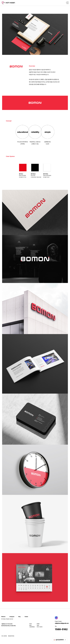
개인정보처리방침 (11, 636)
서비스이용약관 (4, 636)
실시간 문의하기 (60, 640)
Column (26, 617)
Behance (3, 617)
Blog (19, 617)
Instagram (12, 617)
